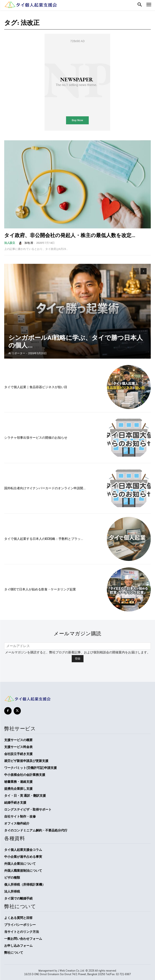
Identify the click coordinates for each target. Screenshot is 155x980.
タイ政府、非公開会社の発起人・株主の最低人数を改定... (70, 235)
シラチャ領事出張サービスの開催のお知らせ (36, 438)
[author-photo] (21, 243)
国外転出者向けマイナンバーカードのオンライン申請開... (45, 488)
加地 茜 (29, 243)
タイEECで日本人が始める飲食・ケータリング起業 (40, 589)
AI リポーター (17, 353)
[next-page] (144, 271)
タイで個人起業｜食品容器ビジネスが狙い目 (36, 387)
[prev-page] (136, 271)
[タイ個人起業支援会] (77, 699)
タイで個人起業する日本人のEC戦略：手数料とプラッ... (44, 539)
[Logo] (30, 5)
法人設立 (10, 243)
